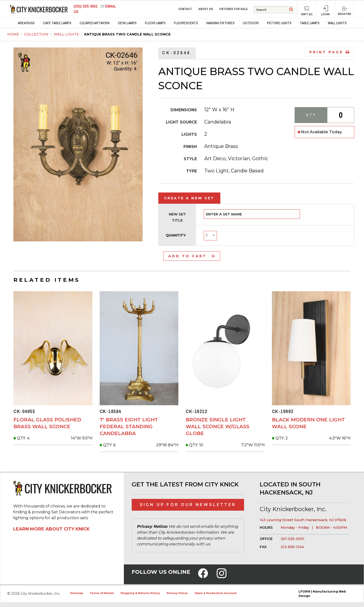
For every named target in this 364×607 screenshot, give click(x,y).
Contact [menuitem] (185, 9)
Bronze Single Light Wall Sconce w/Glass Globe (218, 427)
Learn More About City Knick (51, 529)
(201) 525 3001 (86, 6)
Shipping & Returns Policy (140, 593)
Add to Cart (192, 256)
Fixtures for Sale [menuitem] (234, 9)
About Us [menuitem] (206, 9)
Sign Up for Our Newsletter (188, 505)
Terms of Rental (102, 593)
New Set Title (177, 217)
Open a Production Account (216, 593)
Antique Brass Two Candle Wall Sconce (127, 34)
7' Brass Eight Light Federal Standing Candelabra (129, 427)
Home (13, 34)
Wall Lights (67, 34)
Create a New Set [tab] (189, 198)
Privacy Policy (177, 593)
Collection (37, 34)
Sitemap (77, 593)
